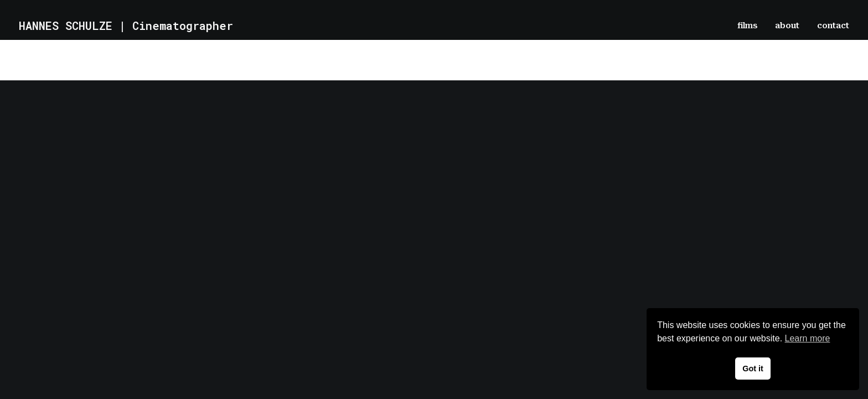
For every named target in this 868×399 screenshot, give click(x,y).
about (787, 25)
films (747, 25)
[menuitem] (751, 25)
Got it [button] (753, 369)
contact (833, 25)
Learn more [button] (808, 338)
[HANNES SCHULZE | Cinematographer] (126, 25)
